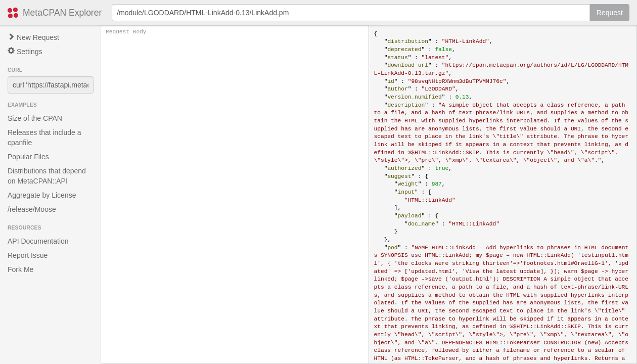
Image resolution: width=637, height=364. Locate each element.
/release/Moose (32, 209)
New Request (33, 37)
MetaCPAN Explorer (62, 13)
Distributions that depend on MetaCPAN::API (47, 176)
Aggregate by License (42, 195)
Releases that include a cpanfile (44, 138)
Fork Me (20, 269)
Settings (25, 51)
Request (610, 13)
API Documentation (38, 241)
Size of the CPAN (35, 118)
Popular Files (28, 157)
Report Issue (28, 255)
